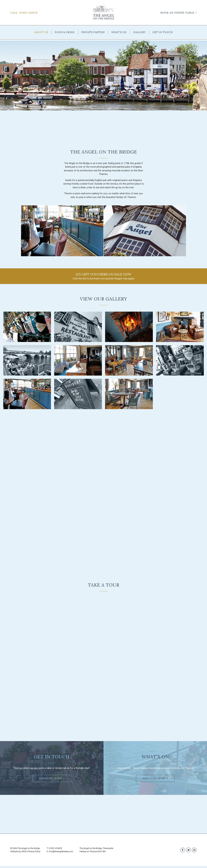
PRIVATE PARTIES (93, 32)
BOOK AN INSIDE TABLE (177, 13)
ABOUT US (41, 32)
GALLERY (140, 32)
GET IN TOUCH (163, 32)
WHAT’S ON (119, 32)
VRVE (24, 853)
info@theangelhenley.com (61, 853)
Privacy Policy (34, 853)
